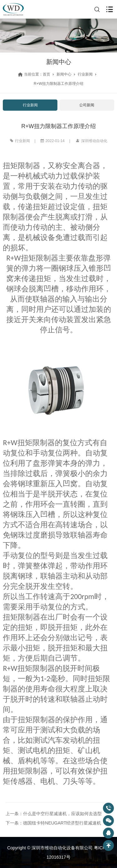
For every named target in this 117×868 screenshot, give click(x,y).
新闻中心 (64, 74)
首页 (46, 74)
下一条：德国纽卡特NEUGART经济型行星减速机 (53, 823)
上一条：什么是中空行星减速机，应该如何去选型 (54, 814)
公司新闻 (87, 105)
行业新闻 (85, 74)
